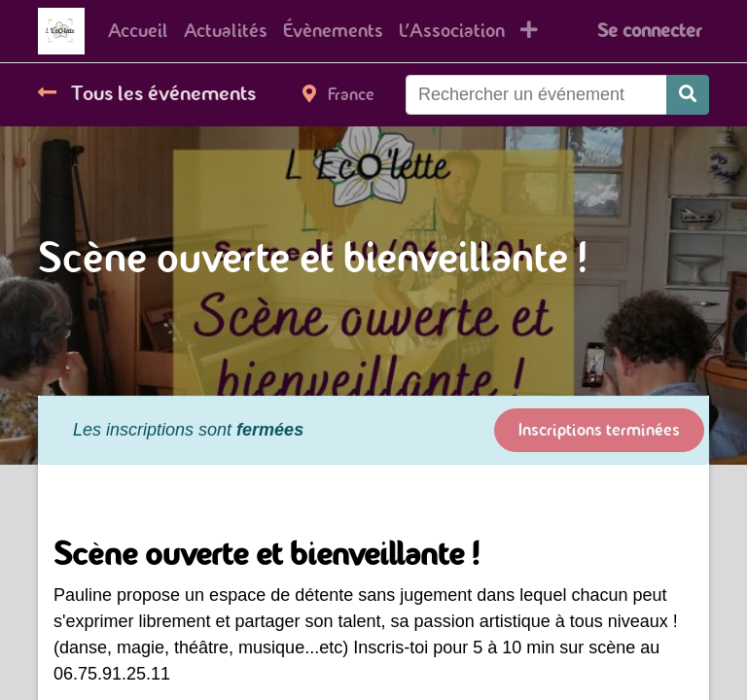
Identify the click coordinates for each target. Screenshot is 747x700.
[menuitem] (138, 31)
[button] (529, 31)
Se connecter (649, 31)
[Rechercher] (688, 95)
